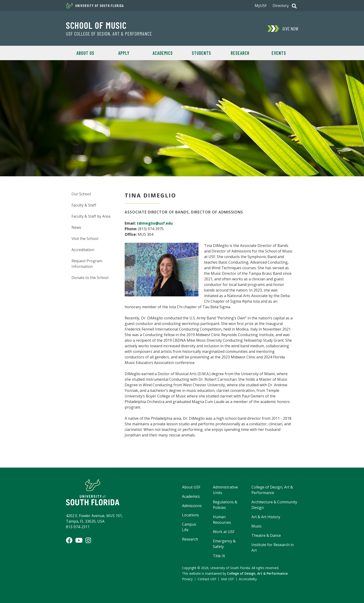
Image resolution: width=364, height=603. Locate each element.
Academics (163, 53)
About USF (191, 487)
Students (201, 53)
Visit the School (85, 239)
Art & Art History (266, 517)
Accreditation (83, 250)
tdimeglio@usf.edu (155, 223)
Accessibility (248, 579)
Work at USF (224, 532)
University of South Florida (95, 6)
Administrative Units (225, 490)
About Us (85, 53)
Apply (124, 53)
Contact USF (207, 579)
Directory (281, 6)
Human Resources (222, 520)
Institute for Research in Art (273, 547)
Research (240, 53)
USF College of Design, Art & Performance (109, 34)
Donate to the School (90, 278)
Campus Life (189, 527)
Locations (190, 515)
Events (279, 53)
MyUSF (261, 6)
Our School (81, 194)
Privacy (187, 579)
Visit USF (227, 579)
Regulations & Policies (225, 505)
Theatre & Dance (266, 535)
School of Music (96, 25)
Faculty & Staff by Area (91, 216)
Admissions (192, 506)
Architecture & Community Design (274, 505)
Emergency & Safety (224, 544)
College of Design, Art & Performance (272, 490)
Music (257, 526)
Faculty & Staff (84, 205)
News (76, 227)
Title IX (219, 556)
